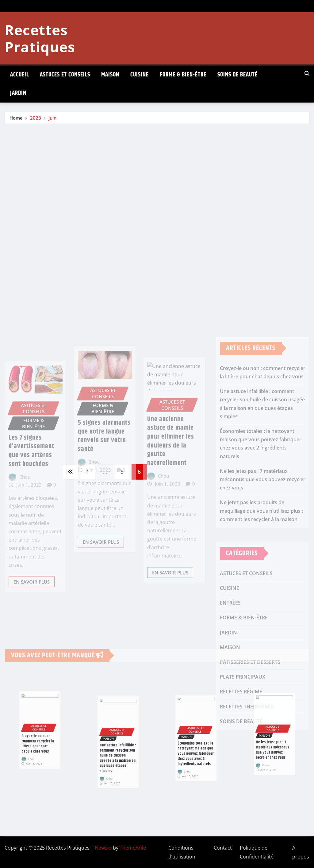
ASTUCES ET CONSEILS (65, 75)
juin (52, 118)
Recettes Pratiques (40, 38)
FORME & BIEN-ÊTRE (183, 75)
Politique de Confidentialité (257, 852)
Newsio (103, 848)
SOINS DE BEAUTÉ (237, 75)
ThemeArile (133, 848)
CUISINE (140, 75)
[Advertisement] (159, 170)
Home (16, 118)
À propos (301, 852)
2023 (36, 118)
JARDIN (18, 93)
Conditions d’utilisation (182, 852)
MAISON (110, 75)
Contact (223, 848)
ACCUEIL (19, 75)
